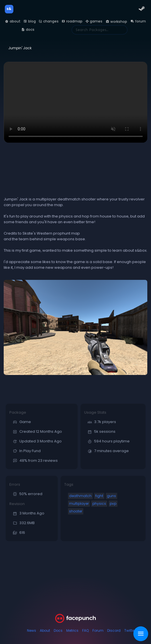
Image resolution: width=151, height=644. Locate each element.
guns (111, 496)
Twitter (130, 630)
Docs (58, 630)
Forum (98, 630)
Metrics (72, 630)
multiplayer (79, 503)
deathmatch (80, 496)
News (32, 630)
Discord (114, 630)
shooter (76, 511)
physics (99, 503)
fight (99, 496)
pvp (113, 503)
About (45, 630)
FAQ (85, 630)
